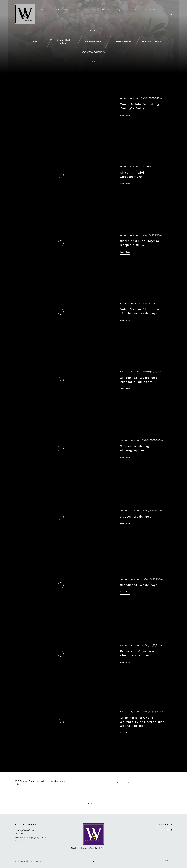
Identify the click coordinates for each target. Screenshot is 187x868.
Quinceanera (123, 42)
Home (41, 10)
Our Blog (44, 18)
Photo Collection (86, 10)
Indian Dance (152, 42)
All (35, 42)
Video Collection (61, 10)
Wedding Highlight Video (64, 42)
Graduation (93, 42)
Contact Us (153, 10)
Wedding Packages (113, 10)
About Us (135, 10)
